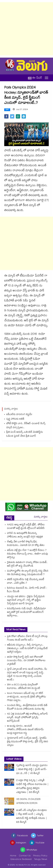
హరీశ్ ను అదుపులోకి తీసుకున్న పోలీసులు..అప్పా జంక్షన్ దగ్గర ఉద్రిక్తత (25, 535)
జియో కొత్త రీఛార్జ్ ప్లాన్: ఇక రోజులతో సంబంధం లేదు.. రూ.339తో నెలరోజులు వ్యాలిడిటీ (26, 661)
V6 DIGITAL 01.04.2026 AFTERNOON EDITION (28, 801)
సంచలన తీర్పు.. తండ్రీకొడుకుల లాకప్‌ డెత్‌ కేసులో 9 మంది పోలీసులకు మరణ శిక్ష (27, 707)
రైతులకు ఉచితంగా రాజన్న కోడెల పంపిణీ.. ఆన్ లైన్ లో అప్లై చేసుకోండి (27, 564)
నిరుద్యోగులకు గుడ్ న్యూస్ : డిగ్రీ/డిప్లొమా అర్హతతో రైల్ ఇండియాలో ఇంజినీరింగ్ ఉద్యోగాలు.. (26, 612)
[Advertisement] (26, 29)
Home (13, 856)
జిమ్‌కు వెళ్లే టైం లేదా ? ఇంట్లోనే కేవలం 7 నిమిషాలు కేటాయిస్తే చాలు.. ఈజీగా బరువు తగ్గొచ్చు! (27, 554)
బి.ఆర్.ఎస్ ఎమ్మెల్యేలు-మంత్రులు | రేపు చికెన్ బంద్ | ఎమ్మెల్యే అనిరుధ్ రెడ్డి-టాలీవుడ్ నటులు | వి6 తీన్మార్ (32, 816)
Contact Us (25, 856)
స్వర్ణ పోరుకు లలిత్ (15, 419)
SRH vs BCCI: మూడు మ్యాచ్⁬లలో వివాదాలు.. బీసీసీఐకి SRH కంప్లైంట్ (24, 687)
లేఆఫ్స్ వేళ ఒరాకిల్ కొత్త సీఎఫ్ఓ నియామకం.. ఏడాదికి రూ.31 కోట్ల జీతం (26, 544)
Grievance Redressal (21, 860)
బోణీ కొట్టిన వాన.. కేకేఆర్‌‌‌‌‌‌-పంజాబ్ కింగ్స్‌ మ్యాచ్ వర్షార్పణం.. (26, 426)
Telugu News (41, 860)
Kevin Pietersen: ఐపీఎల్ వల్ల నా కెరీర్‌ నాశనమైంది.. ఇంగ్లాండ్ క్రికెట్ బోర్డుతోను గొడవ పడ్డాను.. (26, 697)
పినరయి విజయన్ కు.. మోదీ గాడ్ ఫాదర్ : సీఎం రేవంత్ (27, 590)
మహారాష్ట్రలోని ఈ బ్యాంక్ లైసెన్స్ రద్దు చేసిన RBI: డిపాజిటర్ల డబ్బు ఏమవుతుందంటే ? (28, 573)
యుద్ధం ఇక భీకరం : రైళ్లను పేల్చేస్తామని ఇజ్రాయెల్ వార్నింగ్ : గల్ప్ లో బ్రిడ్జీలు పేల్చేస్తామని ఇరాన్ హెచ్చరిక (26, 600)
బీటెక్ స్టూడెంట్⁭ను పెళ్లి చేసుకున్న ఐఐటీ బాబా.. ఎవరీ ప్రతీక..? (26, 581)
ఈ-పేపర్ (35, 78)
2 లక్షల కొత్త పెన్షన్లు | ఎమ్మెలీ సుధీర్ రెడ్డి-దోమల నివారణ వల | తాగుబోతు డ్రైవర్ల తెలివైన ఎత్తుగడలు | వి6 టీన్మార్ (32, 787)
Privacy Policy (40, 856)
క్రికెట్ (7, 110)
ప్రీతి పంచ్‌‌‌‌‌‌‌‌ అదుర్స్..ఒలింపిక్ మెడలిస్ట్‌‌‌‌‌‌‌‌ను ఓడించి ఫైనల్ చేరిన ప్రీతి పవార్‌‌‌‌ (25, 434)
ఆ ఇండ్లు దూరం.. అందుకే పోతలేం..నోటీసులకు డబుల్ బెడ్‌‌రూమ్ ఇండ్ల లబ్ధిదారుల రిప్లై (25, 730)
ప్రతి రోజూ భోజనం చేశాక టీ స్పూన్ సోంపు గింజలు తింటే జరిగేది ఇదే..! (27, 638)
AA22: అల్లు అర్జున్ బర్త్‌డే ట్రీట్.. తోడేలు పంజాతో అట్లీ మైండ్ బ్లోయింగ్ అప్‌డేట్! (26, 527)
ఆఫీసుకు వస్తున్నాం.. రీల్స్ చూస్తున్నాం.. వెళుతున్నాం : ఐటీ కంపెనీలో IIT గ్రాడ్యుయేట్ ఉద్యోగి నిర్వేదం (27, 649)
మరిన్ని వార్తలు (41, 517)
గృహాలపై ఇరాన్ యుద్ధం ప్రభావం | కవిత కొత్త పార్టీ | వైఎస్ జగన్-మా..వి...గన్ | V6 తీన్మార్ (32, 770)
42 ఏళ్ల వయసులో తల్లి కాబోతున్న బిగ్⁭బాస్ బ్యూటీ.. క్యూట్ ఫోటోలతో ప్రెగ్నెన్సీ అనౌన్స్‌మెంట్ (27, 718)
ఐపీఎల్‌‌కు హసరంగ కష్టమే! (19, 415)
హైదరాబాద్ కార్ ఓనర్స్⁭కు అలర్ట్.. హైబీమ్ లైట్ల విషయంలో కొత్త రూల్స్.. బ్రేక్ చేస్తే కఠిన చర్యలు (28, 742)
